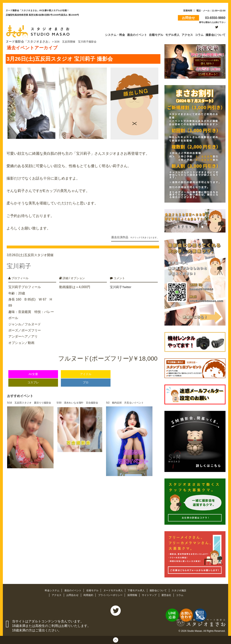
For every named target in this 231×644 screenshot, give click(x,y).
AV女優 (33, 369)
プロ (86, 378)
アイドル (86, 369)
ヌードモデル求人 (113, 590)
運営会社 (170, 594)
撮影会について (161, 590)
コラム (184, 594)
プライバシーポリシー (110, 594)
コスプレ (33, 378)
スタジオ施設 (183, 590)
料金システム (48, 590)
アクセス (53, 594)
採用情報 (134, 594)
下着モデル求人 (138, 590)
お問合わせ (70, 594)
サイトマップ (152, 594)
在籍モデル (91, 590)
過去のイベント (70, 590)
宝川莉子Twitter (121, 282)
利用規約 (87, 594)
